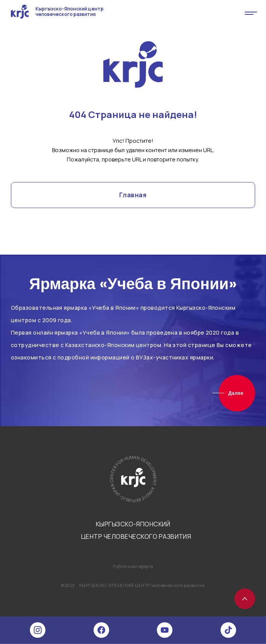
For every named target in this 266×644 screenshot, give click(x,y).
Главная (133, 195)
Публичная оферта (133, 566)
